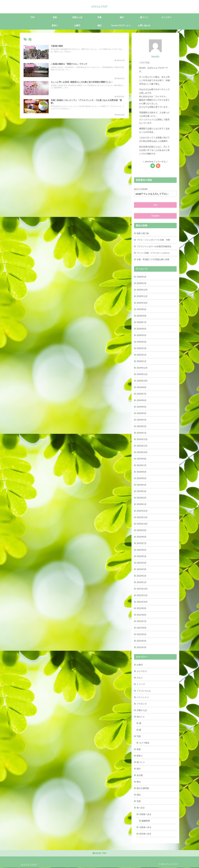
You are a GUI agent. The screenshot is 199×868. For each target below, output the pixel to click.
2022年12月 (142, 511)
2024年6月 (142, 400)
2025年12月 (142, 290)
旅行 (139, 769)
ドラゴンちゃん (144, 691)
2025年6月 (142, 329)
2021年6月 (142, 628)
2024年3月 (142, 420)
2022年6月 (142, 550)
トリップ (141, 684)
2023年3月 (142, 491)
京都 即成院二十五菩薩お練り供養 (153, 259)
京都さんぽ (142, 710)
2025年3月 (142, 348)
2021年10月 (142, 602)
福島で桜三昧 (143, 233)
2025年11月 (142, 296)
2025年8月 (142, 316)
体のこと (141, 717)
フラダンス (142, 704)
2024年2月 (142, 426)
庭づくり (141, 762)
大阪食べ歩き (145, 827)
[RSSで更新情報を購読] (158, 166)
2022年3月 (142, 569)
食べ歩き (141, 808)
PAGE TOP (99, 854)
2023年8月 (142, 459)
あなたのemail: (141, 189)
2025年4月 (142, 342)
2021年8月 (142, 615)
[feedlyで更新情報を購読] (153, 166)
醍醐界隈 (146, 821)
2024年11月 (142, 374)
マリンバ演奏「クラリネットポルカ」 (154, 253)
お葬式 (140, 665)
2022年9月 (142, 530)
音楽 (139, 801)
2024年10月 (142, 381)
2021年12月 (142, 589)
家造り (140, 756)
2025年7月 (142, 322)
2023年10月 (142, 452)
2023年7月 (142, 465)
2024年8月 (142, 387)
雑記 (139, 795)
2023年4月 (142, 485)
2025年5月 (142, 335)
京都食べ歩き (145, 814)
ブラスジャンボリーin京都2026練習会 (154, 246)
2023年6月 (142, 472)
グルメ (140, 678)
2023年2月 (142, 498)
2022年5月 (142, 556)
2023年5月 (142, 478)
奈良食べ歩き (145, 834)
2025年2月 (142, 355)
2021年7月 (142, 621)
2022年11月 (142, 517)
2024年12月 (142, 368)
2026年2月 (142, 283)
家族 (139, 749)
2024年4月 (142, 413)
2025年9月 (142, 309)
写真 (139, 736)
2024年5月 (142, 407)
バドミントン (143, 697)
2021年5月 (142, 634)
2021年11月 (142, 595)
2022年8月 (142, 537)
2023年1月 (142, 504)
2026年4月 (142, 277)
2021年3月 (142, 647)
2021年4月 (142, 641)
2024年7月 (142, 394)
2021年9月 (142, 608)
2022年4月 (142, 563)
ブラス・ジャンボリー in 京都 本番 (153, 240)
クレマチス (142, 671)
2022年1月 (142, 582)
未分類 (140, 775)
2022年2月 (142, 576)
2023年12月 (142, 439)
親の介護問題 (143, 788)
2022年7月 (142, 543)
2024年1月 (142, 433)
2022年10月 (142, 524)
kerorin (155, 56)
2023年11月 (142, 446)
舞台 (139, 782)
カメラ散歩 (144, 743)
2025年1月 (142, 361)
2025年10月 (142, 303)
